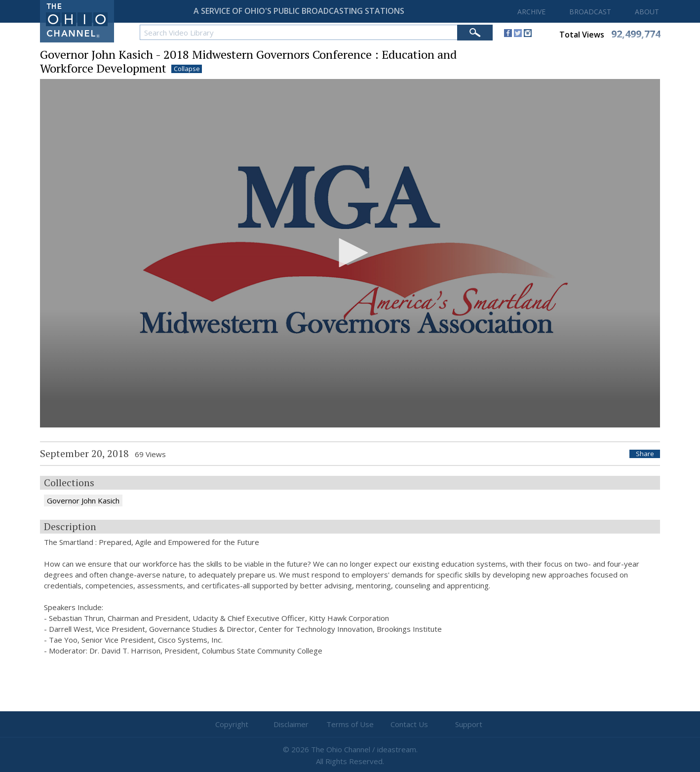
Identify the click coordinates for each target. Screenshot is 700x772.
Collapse (187, 69)
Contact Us (409, 724)
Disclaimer (291, 724)
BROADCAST (590, 12)
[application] (350, 253)
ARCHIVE (531, 12)
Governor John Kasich (83, 501)
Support (469, 724)
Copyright (232, 724)
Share (645, 454)
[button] (350, 253)
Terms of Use (350, 724)
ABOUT (647, 12)
